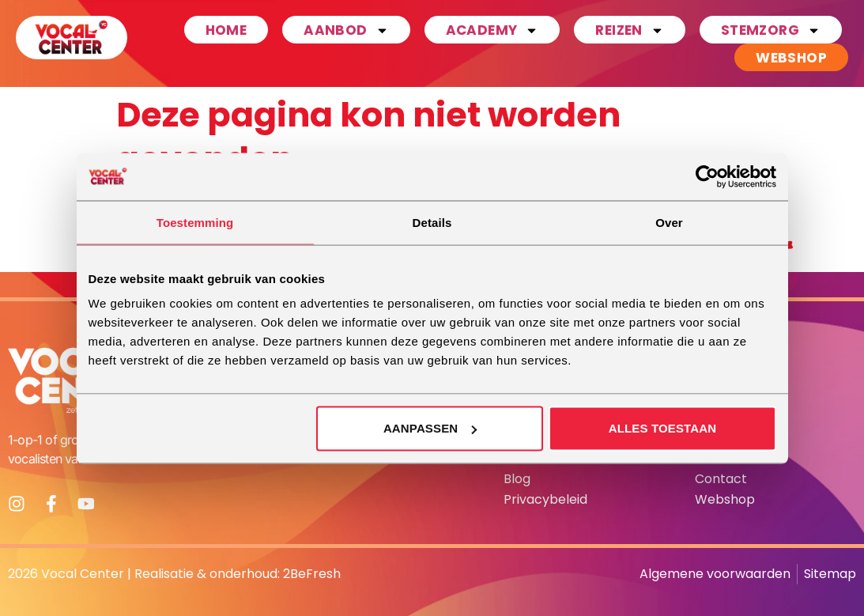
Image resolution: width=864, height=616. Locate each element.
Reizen (629, 30)
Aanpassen (430, 428)
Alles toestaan (663, 428)
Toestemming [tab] (195, 222)
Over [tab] (669, 222)
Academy (492, 30)
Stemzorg (771, 30)
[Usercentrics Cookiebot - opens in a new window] (707, 176)
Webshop (791, 58)
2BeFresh (312, 574)
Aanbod (346, 30)
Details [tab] (432, 222)
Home (226, 30)
